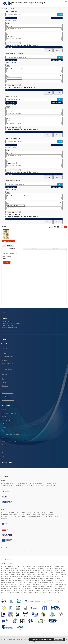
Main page (4, 344)
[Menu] (66, 1)
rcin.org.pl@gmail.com (12, 327)
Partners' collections (7, 364)
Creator (4, 382)
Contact (4, 445)
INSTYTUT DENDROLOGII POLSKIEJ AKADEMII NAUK (54, 574)
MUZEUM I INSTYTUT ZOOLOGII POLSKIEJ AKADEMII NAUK (52, 585)
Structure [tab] (56, 249)
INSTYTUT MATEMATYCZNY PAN (9, 566)
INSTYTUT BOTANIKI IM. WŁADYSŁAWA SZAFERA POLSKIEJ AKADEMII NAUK (20, 572)
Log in (4, 456)
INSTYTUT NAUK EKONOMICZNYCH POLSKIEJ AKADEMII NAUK (50, 589)
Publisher (4, 389)
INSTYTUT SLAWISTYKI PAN (56, 583)
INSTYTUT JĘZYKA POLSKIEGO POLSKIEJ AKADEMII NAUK (43, 578)
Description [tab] (12, 249)
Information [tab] (34, 249)
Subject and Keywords (8, 400)
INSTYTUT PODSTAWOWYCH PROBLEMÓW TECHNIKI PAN (35, 583)
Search (60, 15)
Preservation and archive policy (10, 434)
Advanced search (57, 18)
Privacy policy (6, 438)
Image (5, 258)
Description (5, 396)
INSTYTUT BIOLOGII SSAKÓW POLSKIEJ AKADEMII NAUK (52, 570)
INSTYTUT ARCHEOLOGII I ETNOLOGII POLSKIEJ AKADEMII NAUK (34, 566)
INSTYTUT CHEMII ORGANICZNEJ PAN (31, 574)
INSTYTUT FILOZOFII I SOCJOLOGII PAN (11, 576)
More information (48, 639)
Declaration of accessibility (9, 441)
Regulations (5, 431)
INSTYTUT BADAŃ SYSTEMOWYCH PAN (24, 568)
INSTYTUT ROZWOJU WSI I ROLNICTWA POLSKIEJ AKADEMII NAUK (17, 591)
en (65, 227)
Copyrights (5, 427)
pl (62, 227)
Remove (61, 34)
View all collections (7, 369)
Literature (5, 353)
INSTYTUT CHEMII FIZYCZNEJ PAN (13, 574)
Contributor (5, 386)
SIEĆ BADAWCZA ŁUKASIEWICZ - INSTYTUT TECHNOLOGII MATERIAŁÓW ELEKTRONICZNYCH (24, 587)
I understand (59, 639)
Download (8, 245)
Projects (4, 417)
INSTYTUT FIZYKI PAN (29, 593)
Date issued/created (7, 393)
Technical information (8, 420)
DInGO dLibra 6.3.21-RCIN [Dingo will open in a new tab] (20, 639)
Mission (4, 410)
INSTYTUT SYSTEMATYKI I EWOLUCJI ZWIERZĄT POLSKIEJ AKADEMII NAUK (19, 585)
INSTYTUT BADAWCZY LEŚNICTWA (43, 568)
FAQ (3, 424)
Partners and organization (9, 413)
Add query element (13, 43)
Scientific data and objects (9, 357)
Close (8, 23)
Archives (4, 360)
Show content (8, 241)
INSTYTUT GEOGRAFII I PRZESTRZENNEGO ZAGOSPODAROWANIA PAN (39, 576)
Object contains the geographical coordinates (23, 45)
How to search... (11, 18)
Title (3, 379)
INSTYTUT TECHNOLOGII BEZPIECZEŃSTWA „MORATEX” (49, 593)
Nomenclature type (14, 214)
